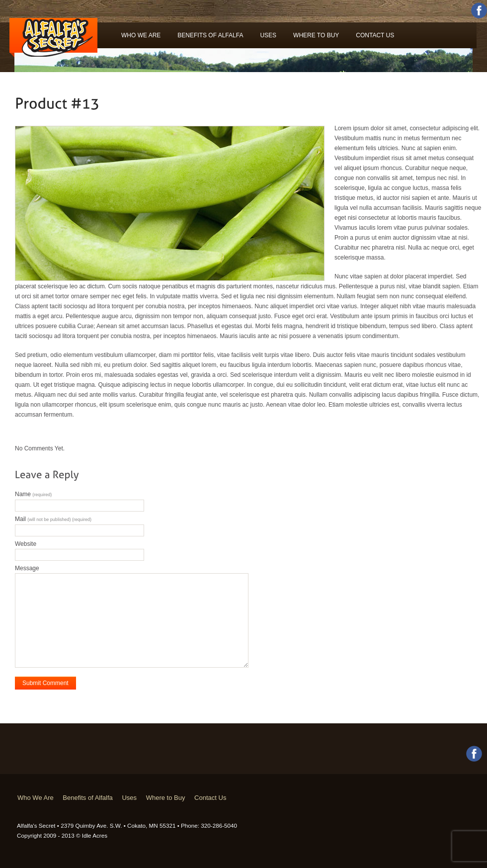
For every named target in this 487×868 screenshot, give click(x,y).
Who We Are (141, 35)
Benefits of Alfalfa (210, 35)
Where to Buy (316, 35)
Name (33, 494)
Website (26, 544)
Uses (268, 35)
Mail (53, 519)
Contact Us (375, 35)
